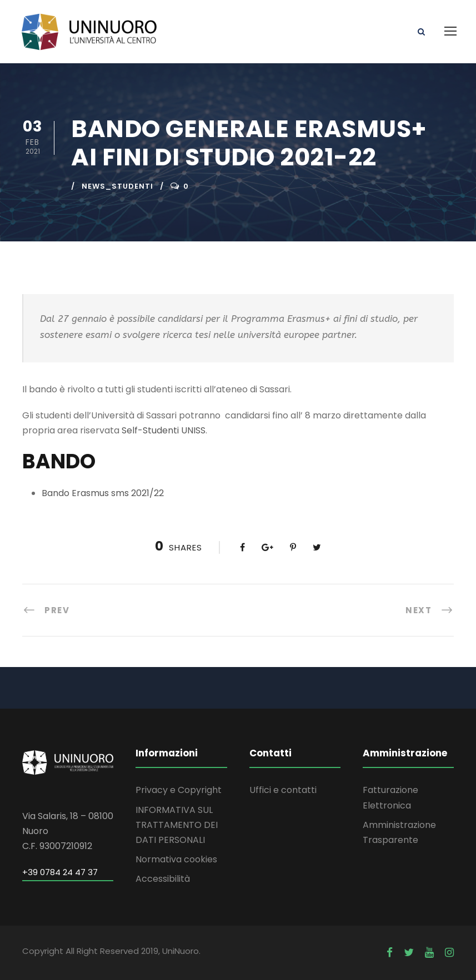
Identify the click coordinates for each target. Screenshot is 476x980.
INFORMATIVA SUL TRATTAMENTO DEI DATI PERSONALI (177, 825)
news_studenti (117, 186)
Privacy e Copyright (179, 790)
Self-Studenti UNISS (164, 430)
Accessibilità (163, 879)
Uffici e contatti (283, 790)
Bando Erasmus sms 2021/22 (103, 493)
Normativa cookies (176, 859)
